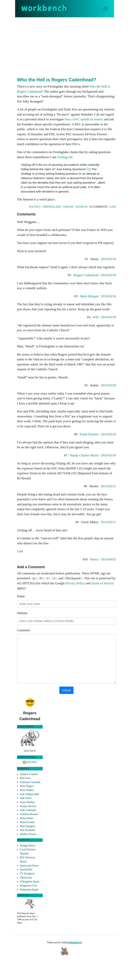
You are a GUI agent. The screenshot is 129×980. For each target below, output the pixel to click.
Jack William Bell (30, 794)
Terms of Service (103, 583)
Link (113, 207)
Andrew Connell (29, 774)
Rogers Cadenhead (86, 275)
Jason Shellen (27, 802)
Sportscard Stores (29, 866)
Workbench (75, 943)
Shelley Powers (28, 834)
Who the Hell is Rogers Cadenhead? (57, 80)
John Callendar (28, 810)
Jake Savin (26, 798)
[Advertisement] (73, 46)
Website (22, 613)
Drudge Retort (28, 846)
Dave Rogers (27, 786)
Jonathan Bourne (29, 814)
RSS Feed (32, 762)
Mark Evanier (27, 822)
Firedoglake (52, 207)
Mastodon (30, 751)
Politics (35, 207)
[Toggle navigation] (106, 9)
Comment (24, 630)
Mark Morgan (89, 296)
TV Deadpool (27, 874)
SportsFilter (26, 869)
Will (96, 317)
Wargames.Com (29, 886)
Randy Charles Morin (84, 455)
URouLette (26, 878)
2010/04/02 (108, 559)
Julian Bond (26, 818)
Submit (66, 690)
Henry (94, 559)
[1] (89, 169)
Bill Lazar (25, 778)
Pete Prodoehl (27, 830)
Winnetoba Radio (29, 890)
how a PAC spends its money (84, 119)
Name (21, 596)
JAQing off (65, 157)
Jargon (68, 207)
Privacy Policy (75, 583)
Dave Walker (27, 790)
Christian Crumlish (30, 782)
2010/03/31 (108, 486)
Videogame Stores (30, 882)
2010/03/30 (81, 207)
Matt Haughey (28, 826)
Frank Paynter (89, 434)
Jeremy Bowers (28, 806)
